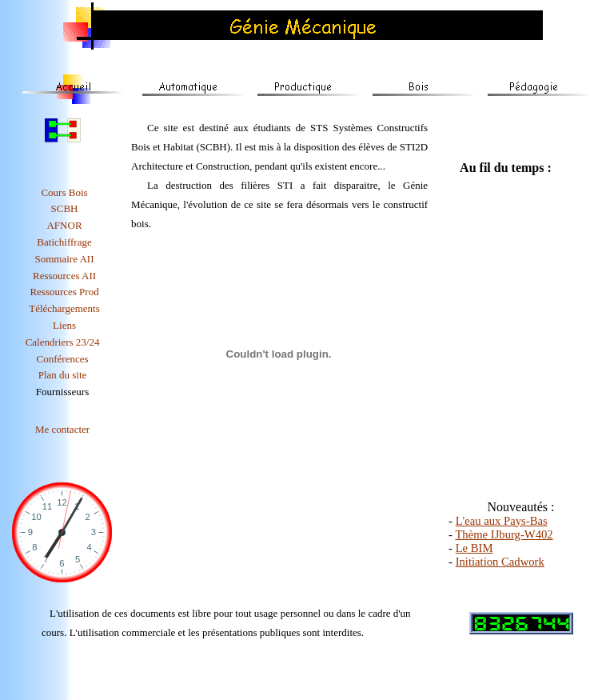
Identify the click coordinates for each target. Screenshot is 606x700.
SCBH (65, 208)
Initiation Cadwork (500, 562)
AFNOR (64, 225)
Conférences (63, 359)
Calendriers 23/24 (63, 342)
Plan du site (63, 375)
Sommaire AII (65, 259)
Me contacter (62, 429)
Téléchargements (64, 308)
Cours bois (64, 192)
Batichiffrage (64, 242)
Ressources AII (64, 276)
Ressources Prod (64, 292)
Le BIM (474, 548)
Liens (64, 325)
